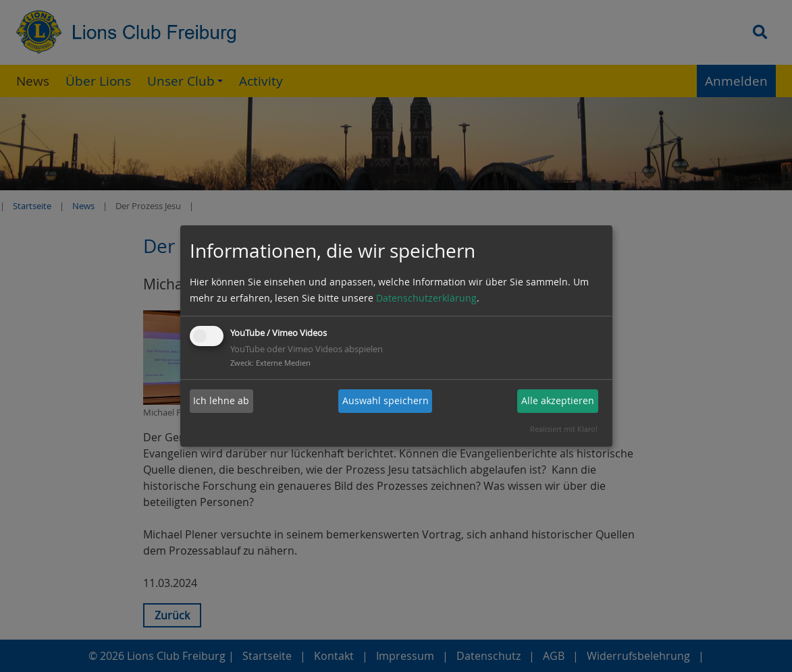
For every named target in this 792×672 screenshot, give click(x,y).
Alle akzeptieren (558, 400)
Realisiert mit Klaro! (564, 429)
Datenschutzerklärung (426, 298)
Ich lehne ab (221, 400)
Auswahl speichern (386, 400)
